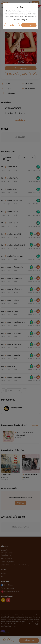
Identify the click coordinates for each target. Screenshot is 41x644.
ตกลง (29, 25)
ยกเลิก (12, 25)
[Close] (36, 5)
